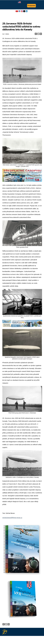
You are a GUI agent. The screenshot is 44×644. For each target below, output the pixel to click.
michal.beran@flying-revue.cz (12, 518)
